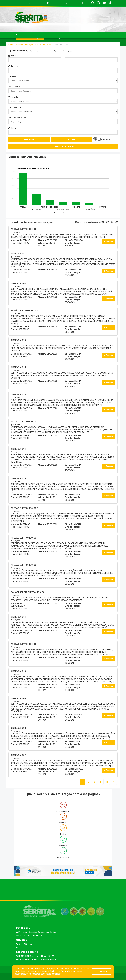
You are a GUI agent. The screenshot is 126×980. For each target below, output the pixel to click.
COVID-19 (105, 139)
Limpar (72, 139)
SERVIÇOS (56, 35)
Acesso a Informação (24, 45)
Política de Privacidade (61, 971)
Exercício (13, 76)
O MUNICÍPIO (35, 35)
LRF (63, 35)
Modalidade (15, 107)
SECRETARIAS (46, 35)
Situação (13, 97)
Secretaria (14, 87)
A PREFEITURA (24, 35)
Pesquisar (29, 139)
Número (13, 66)
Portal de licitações (43, 45)
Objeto (12, 128)
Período (13, 56)
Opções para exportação (63, 146)
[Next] (107, 782)
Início (11, 45)
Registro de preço (17, 118)
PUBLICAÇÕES (72, 35)
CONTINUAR (102, 972)
